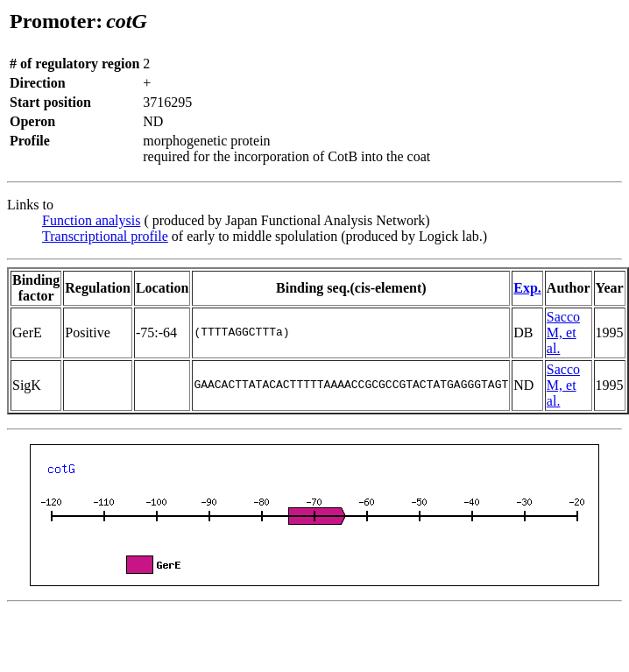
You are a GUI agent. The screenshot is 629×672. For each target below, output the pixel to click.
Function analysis (91, 220)
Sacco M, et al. (563, 332)
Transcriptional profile (105, 236)
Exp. (527, 288)
